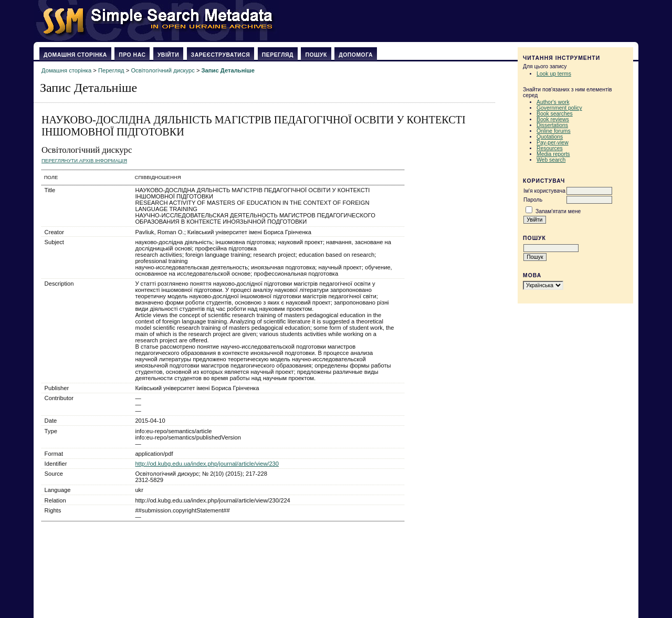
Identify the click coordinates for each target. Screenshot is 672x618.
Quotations (550, 137)
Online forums (554, 131)
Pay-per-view (553, 143)
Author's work (553, 102)
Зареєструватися (221, 55)
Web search (551, 160)
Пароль (533, 200)
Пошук (316, 55)
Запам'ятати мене (558, 211)
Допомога (356, 55)
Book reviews (553, 119)
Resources (550, 148)
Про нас (132, 55)
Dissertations (552, 125)
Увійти (168, 55)
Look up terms (554, 74)
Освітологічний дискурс (162, 70)
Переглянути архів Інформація (84, 160)
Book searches (555, 114)
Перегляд (278, 55)
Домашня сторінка (75, 55)
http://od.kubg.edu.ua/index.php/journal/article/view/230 (207, 464)
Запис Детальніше (228, 70)
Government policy (559, 108)
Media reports (553, 154)
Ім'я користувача (544, 191)
